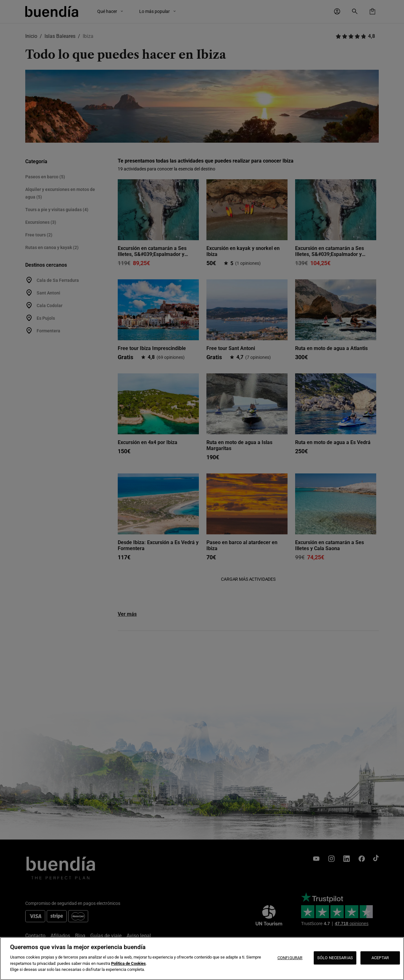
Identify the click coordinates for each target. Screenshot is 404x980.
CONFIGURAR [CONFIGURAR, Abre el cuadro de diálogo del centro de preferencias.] (290, 958)
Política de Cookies (128, 963)
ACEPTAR (380, 958)
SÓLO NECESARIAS (335, 958)
